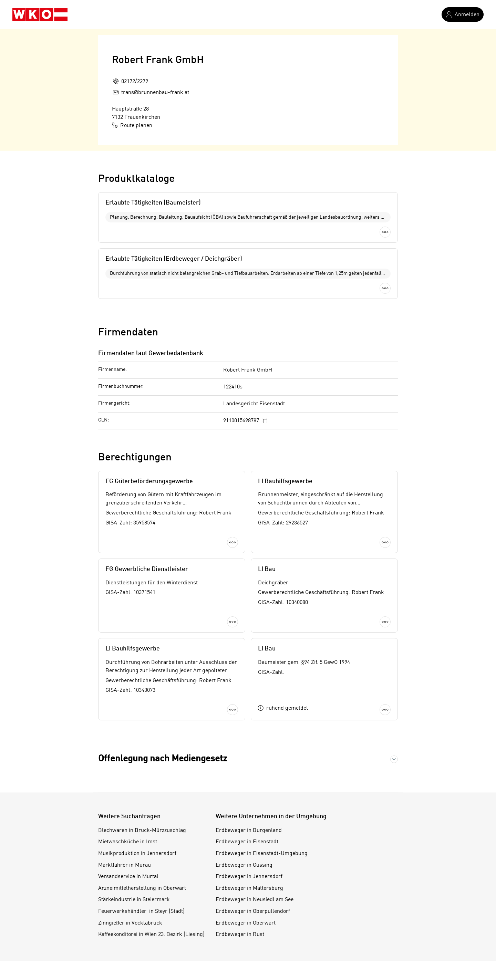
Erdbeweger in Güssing (244, 790)
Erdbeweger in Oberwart (246, 848)
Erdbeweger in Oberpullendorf (253, 836)
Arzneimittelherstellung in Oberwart (142, 813)
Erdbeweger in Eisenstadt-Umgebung (262, 779)
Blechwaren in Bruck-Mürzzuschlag (142, 755)
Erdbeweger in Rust (240, 859)
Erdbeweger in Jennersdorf (249, 802)
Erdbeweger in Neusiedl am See (255, 825)
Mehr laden (248, 642)
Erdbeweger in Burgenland (249, 755)
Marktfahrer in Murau (125, 790)
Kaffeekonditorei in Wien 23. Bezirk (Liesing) (151, 859)
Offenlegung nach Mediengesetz (163, 684)
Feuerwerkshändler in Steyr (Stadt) (141, 836)
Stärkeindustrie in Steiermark (134, 825)
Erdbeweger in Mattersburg (249, 813)
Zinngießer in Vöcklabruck (130, 848)
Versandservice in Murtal (128, 802)
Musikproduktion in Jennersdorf (137, 779)
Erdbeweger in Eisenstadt (247, 767)
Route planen (132, 125)
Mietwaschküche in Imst (128, 767)
